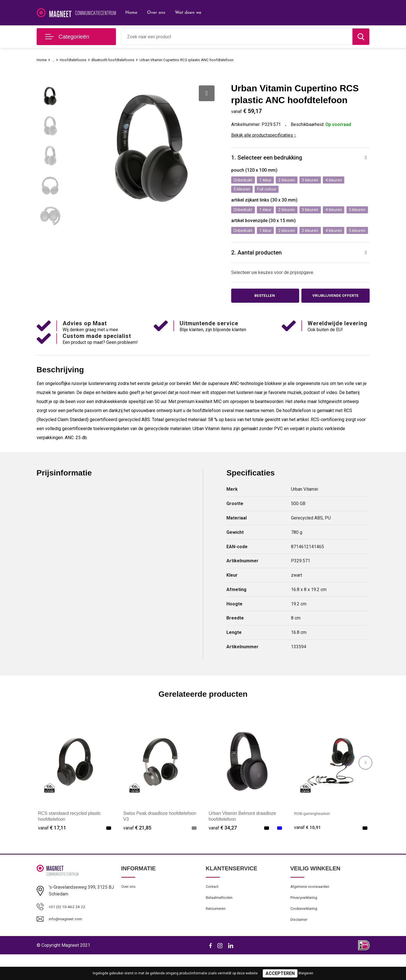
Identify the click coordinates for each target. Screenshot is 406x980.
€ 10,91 (308, 849)
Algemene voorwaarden (312, 908)
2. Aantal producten (258, 272)
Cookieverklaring (306, 933)
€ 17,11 (52, 849)
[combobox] (237, 37)
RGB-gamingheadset (315, 834)
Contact (213, 908)
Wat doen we (188, 13)
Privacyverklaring (306, 921)
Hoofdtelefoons (76, 60)
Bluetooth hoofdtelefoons (121, 60)
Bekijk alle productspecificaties (264, 135)
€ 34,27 (223, 849)
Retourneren (217, 933)
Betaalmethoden (221, 921)
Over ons (156, 13)
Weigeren (306, 973)
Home (132, 13)
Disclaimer (300, 945)
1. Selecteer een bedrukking (269, 158)
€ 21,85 (137, 849)
